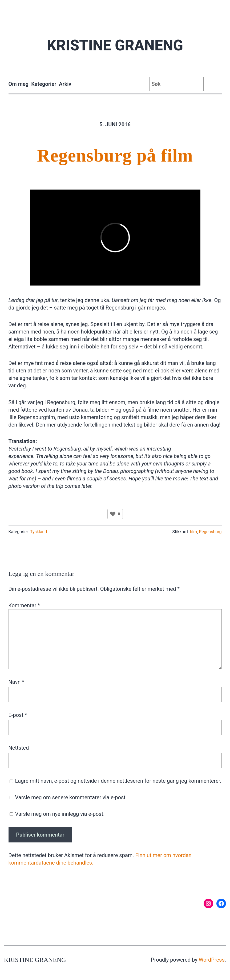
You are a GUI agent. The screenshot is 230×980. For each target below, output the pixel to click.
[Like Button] (113, 514)
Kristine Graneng (115, 45)
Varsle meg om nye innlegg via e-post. (60, 814)
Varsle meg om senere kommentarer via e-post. (71, 797)
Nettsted (19, 748)
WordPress (212, 960)
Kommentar (24, 605)
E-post (18, 715)
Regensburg (210, 532)
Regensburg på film (115, 156)
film (194, 532)
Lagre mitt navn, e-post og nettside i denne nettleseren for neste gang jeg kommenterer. (118, 781)
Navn (16, 682)
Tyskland (39, 532)
